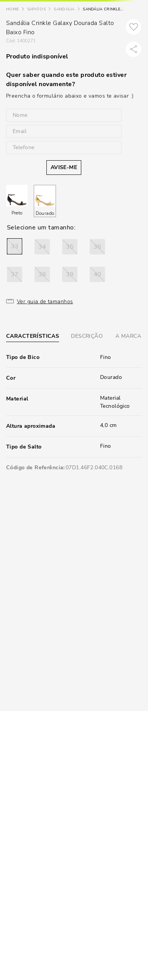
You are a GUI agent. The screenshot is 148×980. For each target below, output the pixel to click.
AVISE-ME (64, 167)
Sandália (64, 9)
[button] (15, 246)
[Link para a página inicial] (12, 9)
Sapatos (36, 9)
